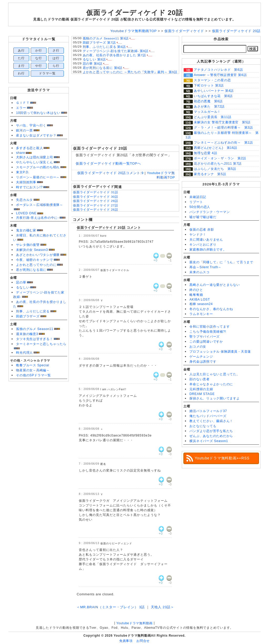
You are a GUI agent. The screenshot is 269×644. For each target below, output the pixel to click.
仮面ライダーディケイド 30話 (96, 197)
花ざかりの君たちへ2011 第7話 (218, 164)
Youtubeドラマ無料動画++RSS (222, 458)
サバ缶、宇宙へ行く (31, 125)
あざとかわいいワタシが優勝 (38, 255)
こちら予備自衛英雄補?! (208, 332)
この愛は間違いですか (206, 342)
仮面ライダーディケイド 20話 (134, 13)
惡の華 (21, 282)
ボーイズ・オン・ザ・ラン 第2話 (220, 158)
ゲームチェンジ (201, 357)
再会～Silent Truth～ (205, 267)
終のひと (196, 290)
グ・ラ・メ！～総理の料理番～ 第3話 (223, 128)
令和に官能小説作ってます (209, 327)
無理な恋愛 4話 (205, 153)
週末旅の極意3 (27, 334)
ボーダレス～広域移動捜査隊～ (40, 205)
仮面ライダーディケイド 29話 (96, 201)
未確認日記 (198, 197)
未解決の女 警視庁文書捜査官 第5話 (222, 122)
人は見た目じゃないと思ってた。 (215, 374)
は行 (56, 58)
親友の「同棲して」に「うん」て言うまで (221, 262)
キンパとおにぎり (203, 245)
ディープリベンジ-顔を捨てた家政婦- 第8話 (116, 51)
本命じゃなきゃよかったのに (211, 384)
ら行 (56, 66)
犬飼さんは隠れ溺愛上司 (34, 157)
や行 (39, 66)
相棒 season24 (201, 304)
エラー (21, 108)
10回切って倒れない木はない (38, 113)
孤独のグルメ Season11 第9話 (106, 38)
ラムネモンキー (201, 314)
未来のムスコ (200, 272)
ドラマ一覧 (47, 73)
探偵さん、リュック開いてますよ (215, 398)
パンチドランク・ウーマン (209, 212)
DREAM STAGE (202, 394)
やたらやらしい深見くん (34, 162)
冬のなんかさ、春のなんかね (211, 309)
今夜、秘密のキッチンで (34, 260)
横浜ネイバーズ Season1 (209, 441)
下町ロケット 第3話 (209, 85)
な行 (39, 58)
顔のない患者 (200, 379)
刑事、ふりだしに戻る (33, 311)
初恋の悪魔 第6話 (208, 101)
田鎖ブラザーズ (28, 316)
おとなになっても (203, 426)
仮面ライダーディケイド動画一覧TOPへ (108, 163)
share (20, 153)
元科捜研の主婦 (201, 389)
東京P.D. (23, 172)
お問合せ (143, 641)
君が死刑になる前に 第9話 (103, 68)
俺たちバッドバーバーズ (208, 416)
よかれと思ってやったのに (36, 265)
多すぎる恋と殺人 (29, 148)
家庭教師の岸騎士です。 (208, 250)
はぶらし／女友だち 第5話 (215, 169)
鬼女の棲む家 (26, 230)
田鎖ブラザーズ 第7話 (99, 43)
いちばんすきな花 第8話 (213, 96)
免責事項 (126, 641)
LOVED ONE (26, 213)
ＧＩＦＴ (23, 103)
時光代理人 (24, 353)
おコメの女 (198, 347)
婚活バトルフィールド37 (208, 411)
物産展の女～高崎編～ (33, 370)
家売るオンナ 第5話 (210, 174)
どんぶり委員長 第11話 (213, 117)
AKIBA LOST (200, 300)
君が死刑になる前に (31, 270)
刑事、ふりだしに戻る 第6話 (104, 47)
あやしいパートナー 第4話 (214, 91)
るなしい (23, 287)
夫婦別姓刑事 (26, 182)
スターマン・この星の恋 (212, 80)
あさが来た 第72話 (209, 107)
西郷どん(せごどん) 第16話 (216, 148)
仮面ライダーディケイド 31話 (96, 192)
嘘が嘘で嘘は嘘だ (203, 217)
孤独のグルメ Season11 (35, 329)
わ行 (21, 73)
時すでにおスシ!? (29, 187)
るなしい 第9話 (94, 59)
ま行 (21, 66)
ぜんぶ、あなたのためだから (211, 436)
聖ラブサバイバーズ (205, 337)
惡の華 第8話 (93, 64)
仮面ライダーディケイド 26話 (96, 210)
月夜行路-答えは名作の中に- (37, 218)
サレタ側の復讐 (28, 245)
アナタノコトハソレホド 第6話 (218, 70)
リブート (196, 202)
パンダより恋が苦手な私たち (211, 431)
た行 (21, 58)
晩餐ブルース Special (33, 365)
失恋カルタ (24, 200)
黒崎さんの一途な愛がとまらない (215, 285)
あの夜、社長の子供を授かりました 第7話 (114, 55)
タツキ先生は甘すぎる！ (34, 339)
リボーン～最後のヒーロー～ (38, 177)
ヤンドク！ (198, 235)
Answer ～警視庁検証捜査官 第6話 (220, 75)
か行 (39, 50)
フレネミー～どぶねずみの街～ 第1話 (223, 143)
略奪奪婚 (196, 295)
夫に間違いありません (206, 240)
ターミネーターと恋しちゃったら (41, 344)
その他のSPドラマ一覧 (33, 375)
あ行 (21, 50)
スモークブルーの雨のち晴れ (38, 167)
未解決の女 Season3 (32, 250)
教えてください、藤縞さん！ (211, 421)
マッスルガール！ (207, 112)
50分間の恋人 (200, 207)
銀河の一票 (24, 130)
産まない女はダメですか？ (36, 135)
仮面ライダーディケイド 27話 (96, 205)
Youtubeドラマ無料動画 (134, 623)
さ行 (56, 50)
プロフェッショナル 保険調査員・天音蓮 (220, 352)
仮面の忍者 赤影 (202, 230)
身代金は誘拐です (203, 362)
